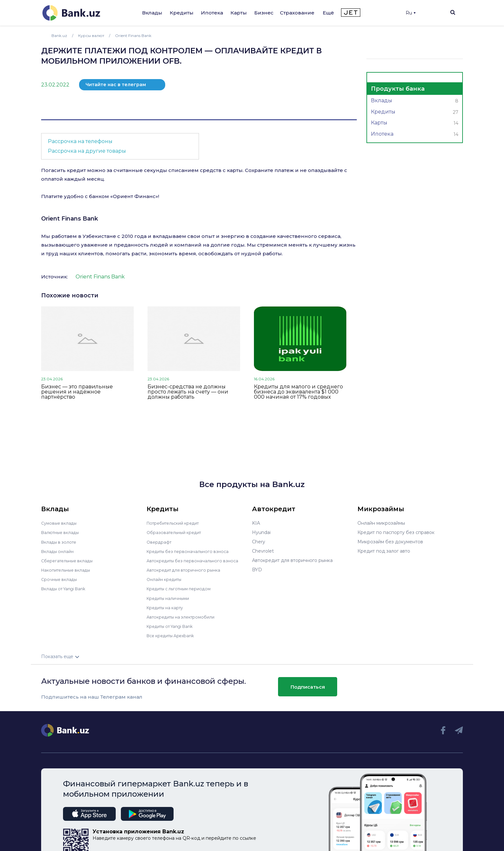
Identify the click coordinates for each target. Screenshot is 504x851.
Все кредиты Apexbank (173, 635)
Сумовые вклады (60, 523)
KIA (256, 523)
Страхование (297, 13)
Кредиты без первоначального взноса (191, 551)
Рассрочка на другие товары (87, 151)
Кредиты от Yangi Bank (173, 626)
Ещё (328, 13)
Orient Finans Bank (70, 219)
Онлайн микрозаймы (381, 523)
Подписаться (308, 686)
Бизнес (264, 13)
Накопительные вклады (68, 570)
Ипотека (212, 13)
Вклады (152, 13)
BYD (257, 570)
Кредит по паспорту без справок (396, 532)
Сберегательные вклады (69, 560)
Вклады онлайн (59, 551)
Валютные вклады (62, 532)
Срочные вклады (60, 579)
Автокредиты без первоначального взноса (196, 560)
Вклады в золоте (60, 542)
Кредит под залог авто (384, 551)
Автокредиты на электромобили (184, 616)
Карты (239, 13)
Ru (411, 13)
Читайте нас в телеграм (116, 85)
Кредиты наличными (170, 598)
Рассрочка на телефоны (80, 141)
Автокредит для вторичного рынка (187, 570)
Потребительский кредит (176, 523)
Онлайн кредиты (166, 579)
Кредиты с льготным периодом (183, 588)
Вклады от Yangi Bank (66, 588)
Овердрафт (160, 542)
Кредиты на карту (167, 607)
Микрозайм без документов (390, 542)
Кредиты (182, 13)
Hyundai (261, 532)
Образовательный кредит (176, 532)
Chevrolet (263, 551)
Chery (259, 542)
